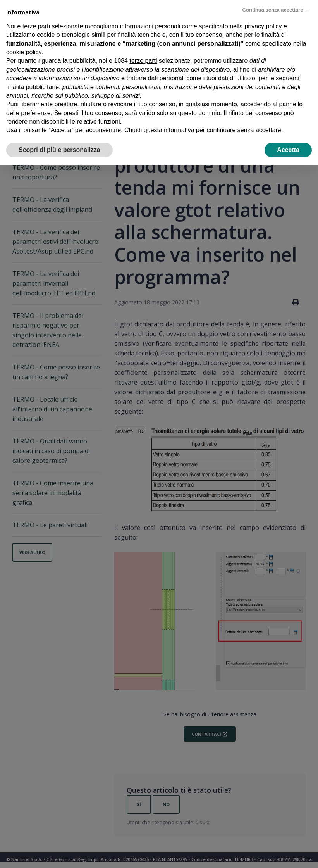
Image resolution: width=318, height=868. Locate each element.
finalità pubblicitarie (33, 87)
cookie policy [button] (24, 52)
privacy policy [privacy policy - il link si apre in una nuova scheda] (263, 26)
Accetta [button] (288, 150)
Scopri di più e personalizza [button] (59, 150)
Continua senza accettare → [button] (276, 10)
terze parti (143, 61)
